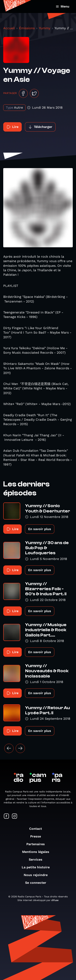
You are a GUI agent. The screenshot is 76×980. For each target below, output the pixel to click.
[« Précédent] (9, 748)
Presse (38, 836)
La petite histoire (38, 867)
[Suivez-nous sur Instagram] (15, 816)
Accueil (9, 28)
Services (38, 860)
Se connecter (38, 883)
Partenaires (38, 844)
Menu (63, 6)
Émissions (27, 28)
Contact (38, 829)
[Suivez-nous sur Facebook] (6, 816)
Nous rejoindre (38, 875)
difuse (55, 900)
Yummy (45, 28)
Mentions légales (38, 852)
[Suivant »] (20, 748)
